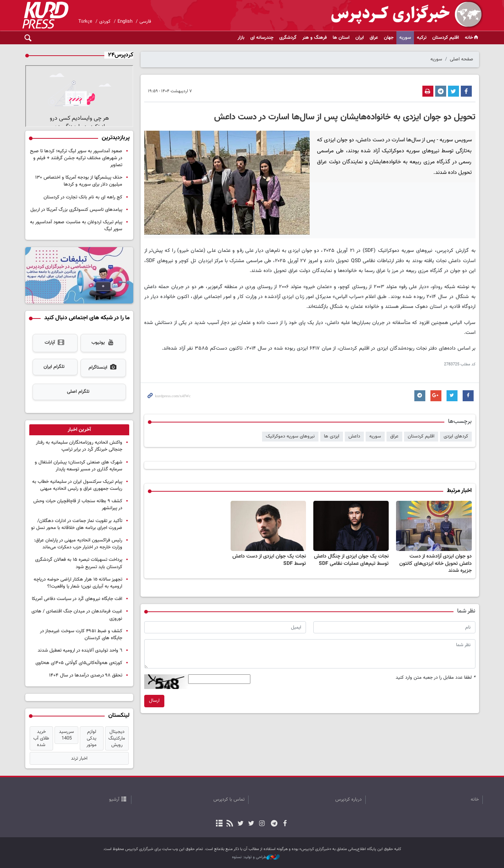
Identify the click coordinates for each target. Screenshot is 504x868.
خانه (472, 38)
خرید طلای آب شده (41, 738)
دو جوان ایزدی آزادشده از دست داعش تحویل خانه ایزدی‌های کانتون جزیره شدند (436, 564)
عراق (374, 38)
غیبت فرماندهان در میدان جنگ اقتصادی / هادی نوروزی (77, 615)
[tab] (79, 430)
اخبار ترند (79, 759)
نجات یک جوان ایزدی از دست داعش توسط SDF (269, 560)
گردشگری (288, 38)
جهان (389, 38)
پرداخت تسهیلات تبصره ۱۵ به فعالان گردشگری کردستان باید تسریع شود (79, 563)
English (125, 22)
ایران (360, 38)
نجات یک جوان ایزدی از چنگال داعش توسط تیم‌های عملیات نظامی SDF (351, 560)
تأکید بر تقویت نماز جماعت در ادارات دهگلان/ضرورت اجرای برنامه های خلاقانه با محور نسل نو (77, 524)
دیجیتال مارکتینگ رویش (117, 738)
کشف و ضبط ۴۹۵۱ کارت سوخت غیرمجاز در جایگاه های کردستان (81, 635)
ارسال (154, 701)
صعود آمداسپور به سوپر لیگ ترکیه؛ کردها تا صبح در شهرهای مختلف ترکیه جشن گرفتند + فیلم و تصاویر (76, 158)
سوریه (405, 38)
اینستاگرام (103, 368)
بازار (241, 38)
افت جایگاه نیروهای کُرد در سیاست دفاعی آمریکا (77, 599)
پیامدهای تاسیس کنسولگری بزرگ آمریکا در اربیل (76, 210)
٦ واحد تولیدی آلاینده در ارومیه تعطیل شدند (80, 651)
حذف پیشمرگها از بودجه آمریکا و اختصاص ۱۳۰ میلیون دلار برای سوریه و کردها (79, 181)
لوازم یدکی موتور (92, 738)
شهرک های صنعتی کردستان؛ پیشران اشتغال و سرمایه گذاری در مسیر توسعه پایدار (79, 466)
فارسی (145, 22)
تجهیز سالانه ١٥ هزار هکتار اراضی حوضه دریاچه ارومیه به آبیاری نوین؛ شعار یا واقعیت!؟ (78, 583)
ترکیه (422, 38)
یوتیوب (103, 343)
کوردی (105, 22)
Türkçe (85, 22)
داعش (354, 436)
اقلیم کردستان (446, 38)
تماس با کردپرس (229, 800)
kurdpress (396, 15)
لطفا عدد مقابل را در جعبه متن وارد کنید (436, 678)
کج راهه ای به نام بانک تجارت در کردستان (83, 197)
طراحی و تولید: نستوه (256, 857)
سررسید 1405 (66, 735)
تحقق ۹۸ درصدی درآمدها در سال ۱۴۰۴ (86, 675)
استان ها (341, 38)
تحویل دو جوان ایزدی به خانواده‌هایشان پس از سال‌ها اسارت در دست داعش (345, 117)
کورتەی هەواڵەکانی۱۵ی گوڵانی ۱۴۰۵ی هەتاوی (79, 663)
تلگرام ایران (54, 367)
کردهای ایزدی (456, 436)
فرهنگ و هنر (315, 38)
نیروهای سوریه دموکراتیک (290, 436)
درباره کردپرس (348, 800)
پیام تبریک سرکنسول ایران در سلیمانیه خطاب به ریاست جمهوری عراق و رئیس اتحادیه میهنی (77, 485)
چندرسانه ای (262, 38)
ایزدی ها (332, 436)
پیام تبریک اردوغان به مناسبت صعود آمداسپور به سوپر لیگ (76, 226)
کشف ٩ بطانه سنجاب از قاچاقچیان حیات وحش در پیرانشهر (78, 505)
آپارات (55, 343)
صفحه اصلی (462, 59)
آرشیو (114, 800)
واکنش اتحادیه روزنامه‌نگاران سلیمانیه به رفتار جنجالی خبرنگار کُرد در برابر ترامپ (79, 446)
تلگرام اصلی (78, 392)
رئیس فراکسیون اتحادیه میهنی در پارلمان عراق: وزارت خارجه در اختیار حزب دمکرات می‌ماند (78, 544)
